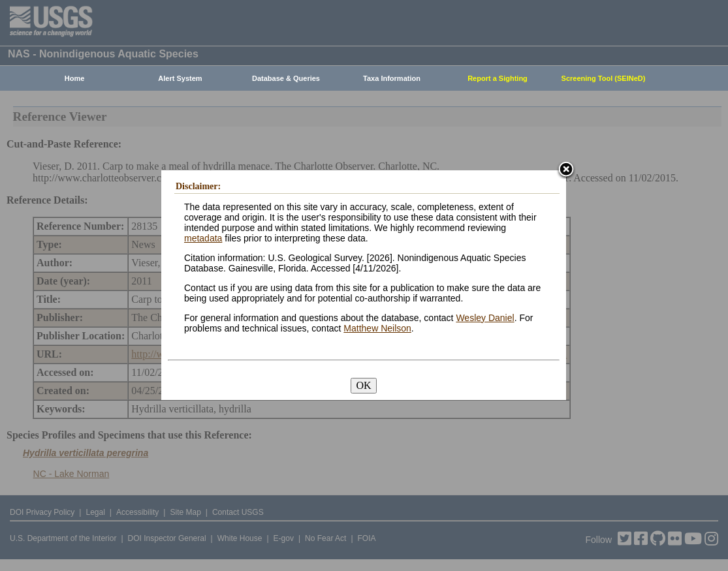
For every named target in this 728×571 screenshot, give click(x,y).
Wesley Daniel (485, 318)
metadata (203, 238)
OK (363, 385)
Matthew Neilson (377, 328)
